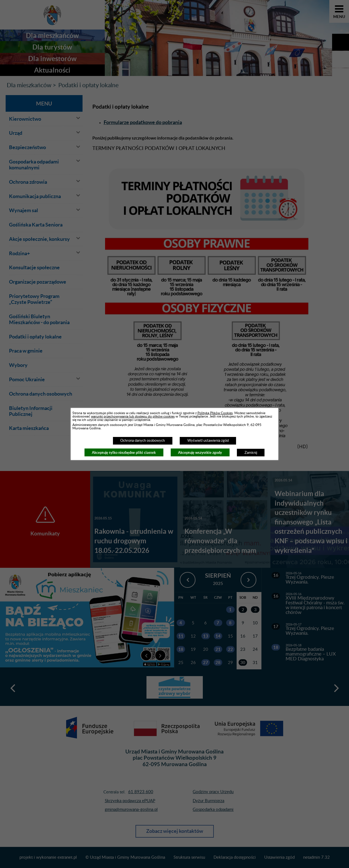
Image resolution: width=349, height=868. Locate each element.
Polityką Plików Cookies (215, 413)
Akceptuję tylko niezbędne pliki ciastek (124, 453)
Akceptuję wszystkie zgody (200, 453)
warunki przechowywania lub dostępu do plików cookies (133, 416)
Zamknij (251, 453)
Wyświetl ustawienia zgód (208, 441)
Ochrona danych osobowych (143, 441)
